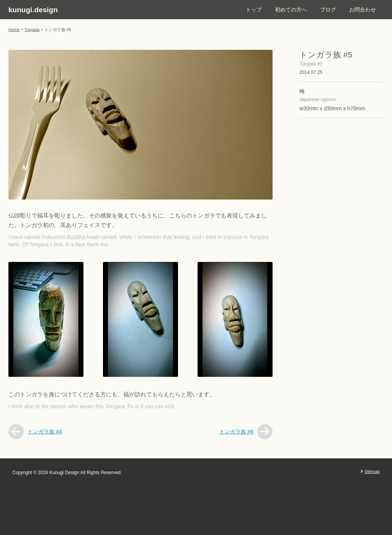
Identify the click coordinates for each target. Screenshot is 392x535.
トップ (254, 10)
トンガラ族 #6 (236, 432)
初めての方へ (291, 10)
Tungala (32, 29)
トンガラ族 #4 (45, 432)
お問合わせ (363, 10)
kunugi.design (33, 10)
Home (14, 29)
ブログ (328, 10)
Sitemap (372, 471)
